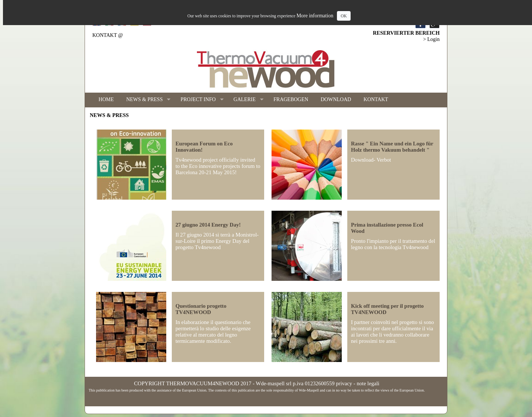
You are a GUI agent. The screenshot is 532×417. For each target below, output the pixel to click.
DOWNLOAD (336, 99)
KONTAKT (376, 99)
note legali (368, 383)
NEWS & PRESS (145, 100)
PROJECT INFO (199, 100)
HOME (106, 99)
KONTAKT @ (108, 35)
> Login (431, 39)
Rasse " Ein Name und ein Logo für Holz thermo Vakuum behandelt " (392, 147)
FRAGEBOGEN (291, 99)
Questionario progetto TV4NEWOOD (201, 309)
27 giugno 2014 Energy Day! (208, 225)
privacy (344, 383)
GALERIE (245, 100)
